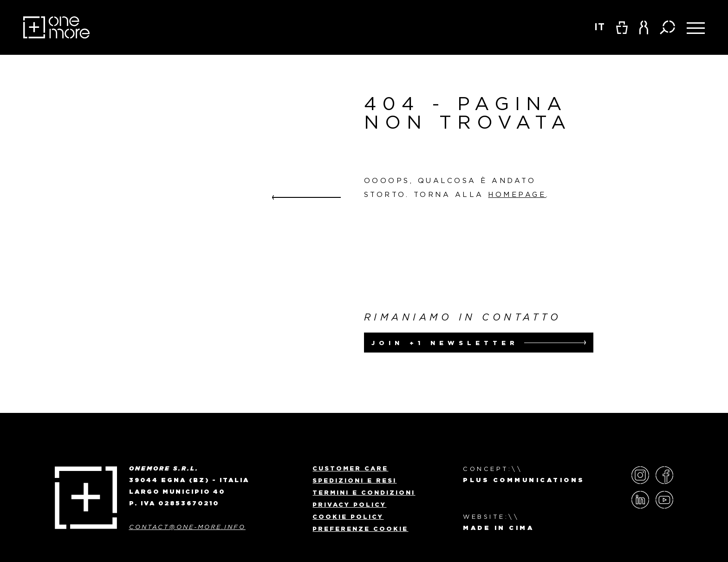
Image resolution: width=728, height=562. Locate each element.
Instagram (640, 475)
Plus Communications (524, 480)
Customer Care (350, 468)
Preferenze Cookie (360, 529)
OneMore (56, 27)
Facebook (664, 475)
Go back (306, 197)
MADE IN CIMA (498, 528)
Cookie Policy (348, 516)
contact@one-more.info (187, 527)
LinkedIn (640, 500)
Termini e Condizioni (364, 492)
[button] (644, 27)
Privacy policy (349, 504)
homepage (517, 194)
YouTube (664, 500)
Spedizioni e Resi (354, 480)
